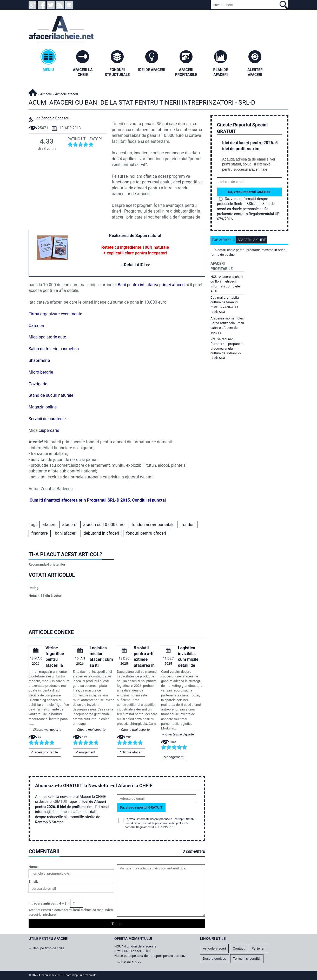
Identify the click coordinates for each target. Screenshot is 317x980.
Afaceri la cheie (252, 240)
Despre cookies (214, 959)
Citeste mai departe (47, 730)
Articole (46, 94)
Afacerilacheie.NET (33, 92)
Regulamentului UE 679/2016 (155, 827)
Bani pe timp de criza (48, 948)
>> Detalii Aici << (129, 962)
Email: (33, 882)
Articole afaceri (131, 752)
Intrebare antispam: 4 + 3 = (49, 903)
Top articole (223, 240)
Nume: (34, 867)
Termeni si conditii (247, 959)
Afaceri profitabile (45, 752)
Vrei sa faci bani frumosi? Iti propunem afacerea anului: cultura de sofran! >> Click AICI (227, 349)
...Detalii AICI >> (135, 265)
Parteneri (258, 948)
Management (85, 752)
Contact (239, 948)
